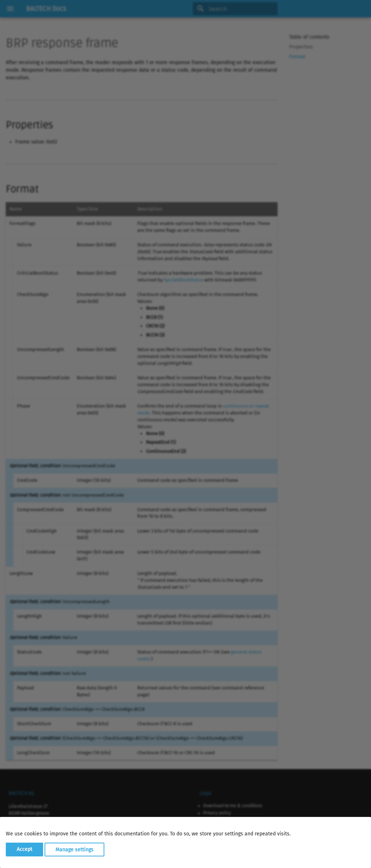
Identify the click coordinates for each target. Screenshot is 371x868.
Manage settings (74, 849)
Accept (24, 849)
